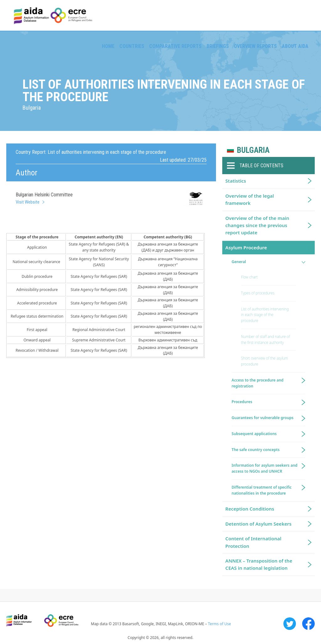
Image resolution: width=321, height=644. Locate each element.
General (239, 262)
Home (108, 46)
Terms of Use (219, 624)
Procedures (242, 402)
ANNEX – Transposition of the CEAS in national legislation (259, 564)
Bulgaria (253, 150)
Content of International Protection (253, 542)
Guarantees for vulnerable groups (263, 418)
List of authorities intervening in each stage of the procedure (265, 315)
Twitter (290, 624)
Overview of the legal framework (250, 199)
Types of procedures (258, 293)
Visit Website (28, 202)
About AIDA (295, 46)
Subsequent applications (254, 434)
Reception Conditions (250, 509)
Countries (132, 46)
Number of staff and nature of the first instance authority (266, 340)
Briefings (218, 46)
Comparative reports (175, 46)
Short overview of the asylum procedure (265, 361)
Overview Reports (255, 46)
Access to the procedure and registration (258, 383)
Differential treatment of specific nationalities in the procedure (262, 490)
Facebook (308, 624)
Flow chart (249, 277)
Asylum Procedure (246, 247)
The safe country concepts (256, 450)
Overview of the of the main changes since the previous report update (257, 225)
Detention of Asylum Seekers (258, 524)
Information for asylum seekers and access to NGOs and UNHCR (265, 468)
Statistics (236, 181)
